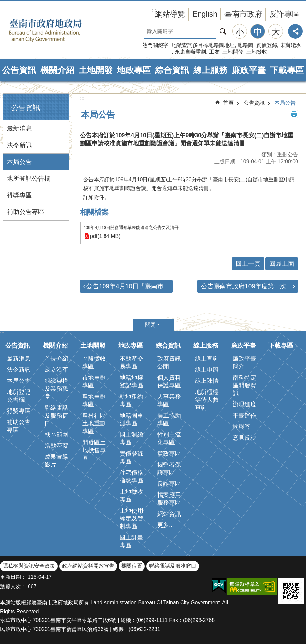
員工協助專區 (169, 420)
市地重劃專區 (94, 381)
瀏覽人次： (13, 586)
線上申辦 (207, 370)
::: (2, 96)
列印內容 (294, 114)
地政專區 (134, 70)
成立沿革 (56, 370)
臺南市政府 (243, 14)
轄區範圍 (56, 435)
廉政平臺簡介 (244, 362)
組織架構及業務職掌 (56, 389)
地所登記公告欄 (29, 178)
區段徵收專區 (94, 362)
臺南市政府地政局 (56, 30)
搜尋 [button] (223, 31)
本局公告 (19, 162)
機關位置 (132, 566)
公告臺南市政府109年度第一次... (246, 286)
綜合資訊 (172, 70)
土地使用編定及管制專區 (131, 518)
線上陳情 (207, 381)
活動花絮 (56, 446)
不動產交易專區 (131, 362)
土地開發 (233, 52)
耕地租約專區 (131, 400)
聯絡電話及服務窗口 (56, 416)
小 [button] (240, 32)
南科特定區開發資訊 (244, 385)
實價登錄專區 (131, 458)
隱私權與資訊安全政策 (29, 566)
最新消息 (19, 128)
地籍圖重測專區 (131, 420)
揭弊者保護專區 (169, 469)
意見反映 (244, 438)
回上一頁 (248, 264)
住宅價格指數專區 (131, 477)
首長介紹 (56, 359)
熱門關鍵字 (155, 45)
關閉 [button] (150, 325)
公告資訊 (19, 70)
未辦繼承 (291, 45)
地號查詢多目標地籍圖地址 (203, 45)
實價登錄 (267, 45)
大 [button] (276, 32)
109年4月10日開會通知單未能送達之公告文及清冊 (131, 228)
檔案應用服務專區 (169, 499)
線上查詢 (207, 359)
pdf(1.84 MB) (105, 236)
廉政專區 (169, 454)
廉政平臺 (249, 70)
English (205, 14)
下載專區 (287, 70)
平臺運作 (244, 416)
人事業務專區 (169, 400)
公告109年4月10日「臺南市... (128, 286)
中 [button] (258, 32)
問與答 (241, 427)
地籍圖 (245, 45)
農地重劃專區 (94, 400)
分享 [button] (295, 31)
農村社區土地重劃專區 (94, 423)
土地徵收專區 (131, 496)
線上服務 (210, 70)
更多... (166, 525)
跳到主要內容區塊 (3, 3)
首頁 (228, 103)
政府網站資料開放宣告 (88, 566)
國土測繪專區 (131, 439)
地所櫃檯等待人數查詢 (207, 400)
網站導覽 (170, 14)
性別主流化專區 (169, 439)
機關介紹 (57, 70)
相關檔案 (94, 212)
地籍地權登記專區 (131, 381)
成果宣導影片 (56, 461)
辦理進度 (244, 404)
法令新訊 (19, 145)
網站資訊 (169, 514)
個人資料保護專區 (169, 381)
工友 (214, 52)
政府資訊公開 (169, 362)
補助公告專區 (26, 212)
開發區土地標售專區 (94, 450)
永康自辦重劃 (190, 52)
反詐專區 (284, 14)
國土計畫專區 (131, 541)
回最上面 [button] (282, 264)
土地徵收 (257, 52)
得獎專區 (19, 195)
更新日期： (13, 577)
